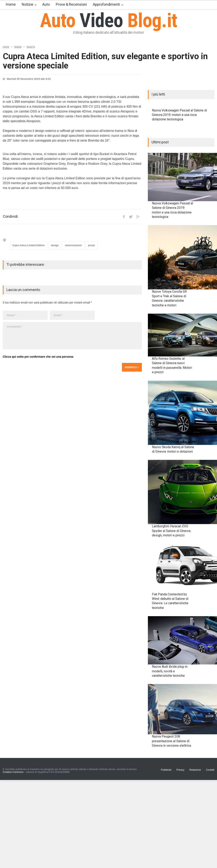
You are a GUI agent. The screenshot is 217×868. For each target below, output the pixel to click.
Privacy (180, 770)
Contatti (210, 770)
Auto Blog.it (108, 20)
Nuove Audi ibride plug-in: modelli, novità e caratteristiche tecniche (170, 671)
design (55, 245)
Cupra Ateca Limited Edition (29, 245)
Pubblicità (166, 770)
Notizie (28, 4)
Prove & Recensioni (71, 4)
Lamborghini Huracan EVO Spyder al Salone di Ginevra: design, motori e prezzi (171, 531)
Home (11, 4)
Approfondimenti (106, 4)
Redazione (195, 770)
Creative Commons (13, 772)
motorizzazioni (73, 245)
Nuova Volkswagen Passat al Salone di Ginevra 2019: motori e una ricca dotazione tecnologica (179, 115)
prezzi (91, 245)
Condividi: (11, 216)
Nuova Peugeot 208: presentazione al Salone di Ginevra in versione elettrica (171, 741)
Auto (46, 4)
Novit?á (31, 47)
